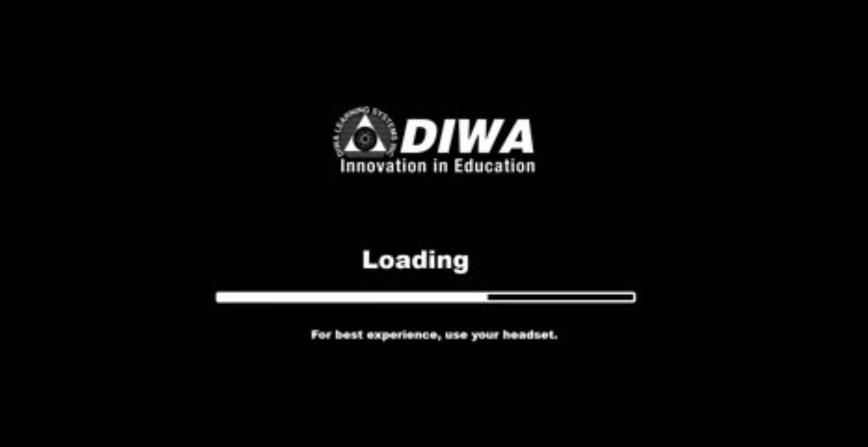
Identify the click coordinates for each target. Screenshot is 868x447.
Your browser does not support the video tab (434, 223)
